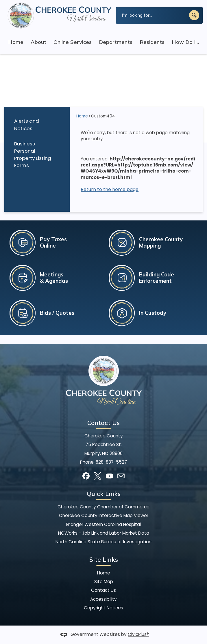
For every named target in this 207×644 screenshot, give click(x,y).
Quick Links (104, 494)
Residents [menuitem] (152, 42)
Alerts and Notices (27, 125)
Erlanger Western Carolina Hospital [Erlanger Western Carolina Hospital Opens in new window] (103, 524)
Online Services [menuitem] (73, 42)
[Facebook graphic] (86, 476)
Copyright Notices (103, 608)
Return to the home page (110, 189)
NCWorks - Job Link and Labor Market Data (104, 533)
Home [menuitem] (16, 42)
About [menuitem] (38, 42)
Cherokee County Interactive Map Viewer (104, 515)
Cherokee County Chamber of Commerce (103, 507)
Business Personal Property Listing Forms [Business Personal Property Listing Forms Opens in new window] (33, 155)
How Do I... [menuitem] (185, 42)
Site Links (104, 559)
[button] (194, 15)
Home (82, 116)
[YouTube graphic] (109, 476)
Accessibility (103, 599)
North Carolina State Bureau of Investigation (103, 542)
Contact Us (103, 590)
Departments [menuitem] (116, 42)
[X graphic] (98, 476)
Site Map (104, 582)
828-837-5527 (111, 462)
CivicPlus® (138, 634)
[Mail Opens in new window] (121, 476)
